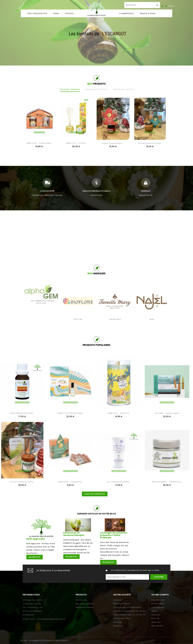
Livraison (118, 600)
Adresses (156, 615)
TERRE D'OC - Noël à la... (119, 413)
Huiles (56, 14)
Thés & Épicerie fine (37, 14)
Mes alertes (157, 626)
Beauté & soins (148, 14)
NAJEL (152, 319)
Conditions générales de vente (129, 611)
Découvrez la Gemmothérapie (74, 534)
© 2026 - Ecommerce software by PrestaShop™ (45, 640)
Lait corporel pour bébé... (119, 482)
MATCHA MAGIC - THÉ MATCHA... (167, 482)
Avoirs (154, 611)
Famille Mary (115, 319)
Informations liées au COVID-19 (129, 615)
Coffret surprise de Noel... (150, 143)
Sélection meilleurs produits (96, 191)
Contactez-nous (122, 618)
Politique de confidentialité (127, 607)
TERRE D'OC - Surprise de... (71, 482)
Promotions (81, 600)
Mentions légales (122, 604)
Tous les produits (95, 494)
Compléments (127, 14)
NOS (97, 273)
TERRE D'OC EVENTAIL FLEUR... (71, 413)
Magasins (118, 626)
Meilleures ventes (85, 607)
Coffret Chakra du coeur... (22, 482)
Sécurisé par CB (146, 195)
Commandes (158, 607)
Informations (31, 595)
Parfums (69, 14)
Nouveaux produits (85, 604)
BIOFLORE (78, 319)
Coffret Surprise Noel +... (113, 143)
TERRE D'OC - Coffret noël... (39, 143)
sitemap (118, 622)
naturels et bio (96, 195)
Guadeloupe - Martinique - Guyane (47, 195)
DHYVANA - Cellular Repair (167, 413)
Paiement (146, 191)
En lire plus (35, 557)
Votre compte (160, 595)
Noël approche (36, 539)
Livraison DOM (47, 191)
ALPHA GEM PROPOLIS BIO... (22, 413)
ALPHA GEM (41, 303)
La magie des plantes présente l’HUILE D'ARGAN (114, 535)
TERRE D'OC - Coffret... (76, 143)
